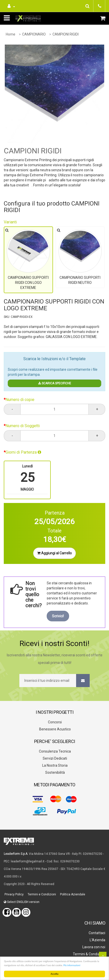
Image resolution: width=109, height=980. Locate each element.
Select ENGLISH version (22, 901)
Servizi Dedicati (55, 757)
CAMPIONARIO (34, 34)
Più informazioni (72, 965)
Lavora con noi (93, 946)
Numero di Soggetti (23, 425)
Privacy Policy (14, 893)
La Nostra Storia (55, 764)
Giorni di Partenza (23, 451)
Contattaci (97, 932)
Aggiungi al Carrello (55, 552)
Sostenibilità (55, 771)
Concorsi (55, 721)
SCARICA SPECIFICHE (55, 382)
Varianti (10, 222)
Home (11, 34)
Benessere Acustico (55, 728)
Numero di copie (20, 399)
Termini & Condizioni (89, 953)
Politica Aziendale (72, 893)
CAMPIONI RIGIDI (66, 34)
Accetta (55, 974)
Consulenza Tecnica (55, 750)
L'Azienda (97, 939)
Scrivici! (58, 615)
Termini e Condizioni (41, 893)
